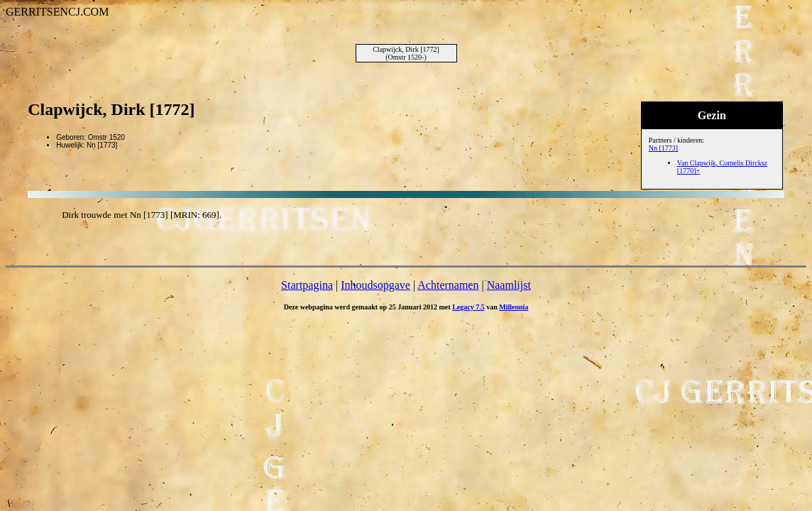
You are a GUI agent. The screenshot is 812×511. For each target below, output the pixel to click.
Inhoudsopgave (375, 285)
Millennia (514, 307)
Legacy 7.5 (468, 307)
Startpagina (307, 285)
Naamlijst (509, 285)
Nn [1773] (663, 148)
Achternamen (448, 285)
